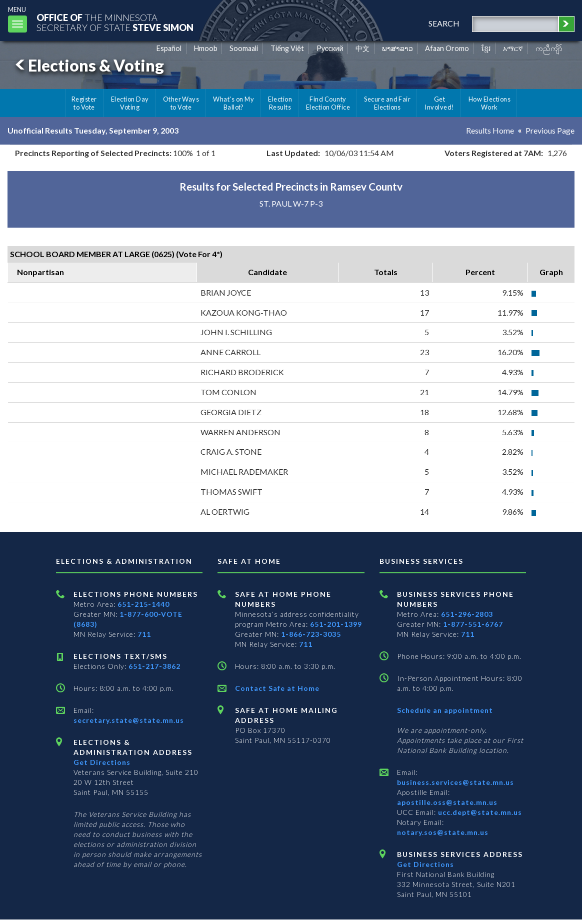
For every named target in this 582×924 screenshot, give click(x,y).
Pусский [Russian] (330, 48)
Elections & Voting (88, 65)
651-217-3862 (154, 666)
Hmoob (206, 48)
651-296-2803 (467, 614)
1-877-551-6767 (473, 624)
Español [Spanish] (169, 48)
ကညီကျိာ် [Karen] (549, 48)
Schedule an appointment (445, 710)
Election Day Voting (130, 103)
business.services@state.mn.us (455, 782)
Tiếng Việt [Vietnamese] (287, 48)
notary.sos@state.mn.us (443, 832)
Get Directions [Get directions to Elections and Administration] (102, 762)
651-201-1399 (336, 624)
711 (144, 634)
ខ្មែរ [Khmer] (486, 48)
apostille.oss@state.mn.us (447, 802)
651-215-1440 (143, 604)
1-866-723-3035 (311, 634)
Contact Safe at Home (277, 688)
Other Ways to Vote (181, 103)
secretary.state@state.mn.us (129, 720)
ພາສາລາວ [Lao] (397, 48)
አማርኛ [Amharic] (513, 48)
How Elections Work (489, 103)
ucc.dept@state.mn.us (479, 812)
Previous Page (550, 130)
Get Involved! (439, 103)
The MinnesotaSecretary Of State (115, 22)
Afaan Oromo (447, 48)
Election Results (280, 103)
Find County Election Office (328, 103)
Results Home (490, 130)
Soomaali (244, 48)
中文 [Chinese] (362, 48)
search (444, 23)
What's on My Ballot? (233, 103)
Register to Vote (84, 103)
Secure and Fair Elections (387, 103)
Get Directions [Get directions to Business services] (425, 864)
